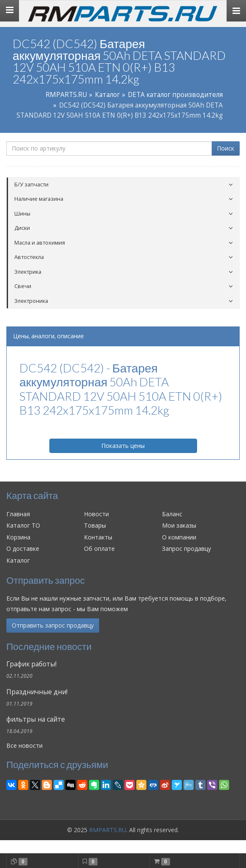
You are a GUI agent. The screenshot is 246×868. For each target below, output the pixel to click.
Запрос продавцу (187, 549)
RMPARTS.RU (66, 95)
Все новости (24, 745)
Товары (95, 525)
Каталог (107, 95)
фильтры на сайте (36, 719)
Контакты (98, 537)
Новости (96, 514)
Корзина (18, 537)
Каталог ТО (23, 525)
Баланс (172, 514)
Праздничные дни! (37, 692)
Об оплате (99, 549)
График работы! (31, 664)
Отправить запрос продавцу (53, 625)
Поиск (226, 148)
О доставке (23, 549)
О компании (179, 537)
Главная (18, 514)
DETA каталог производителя (175, 95)
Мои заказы (179, 525)
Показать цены (123, 446)
